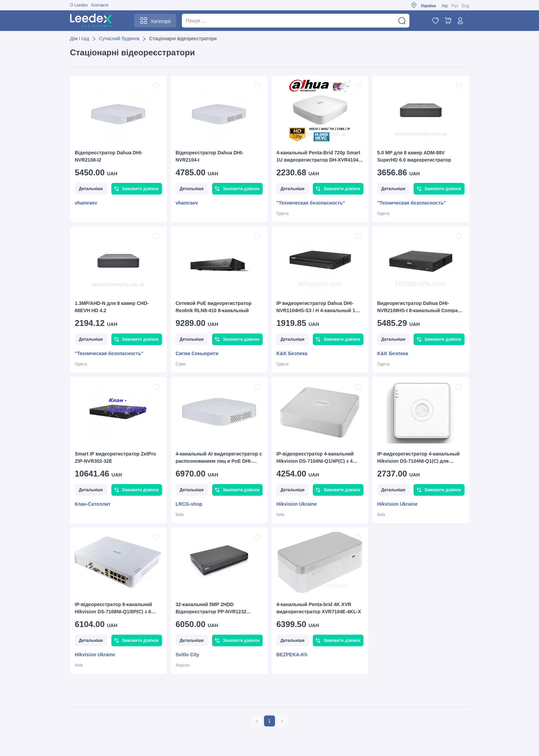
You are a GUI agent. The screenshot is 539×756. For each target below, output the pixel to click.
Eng (465, 6)
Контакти (100, 5)
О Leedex (79, 5)
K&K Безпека (292, 353)
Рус (455, 6)
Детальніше (91, 189)
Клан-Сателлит (93, 504)
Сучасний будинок (119, 39)
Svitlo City (187, 655)
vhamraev (86, 203)
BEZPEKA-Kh (292, 655)
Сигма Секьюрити (197, 353)
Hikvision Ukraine (297, 504)
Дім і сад (80, 39)
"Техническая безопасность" (311, 203)
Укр (445, 6)
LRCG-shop (189, 504)
